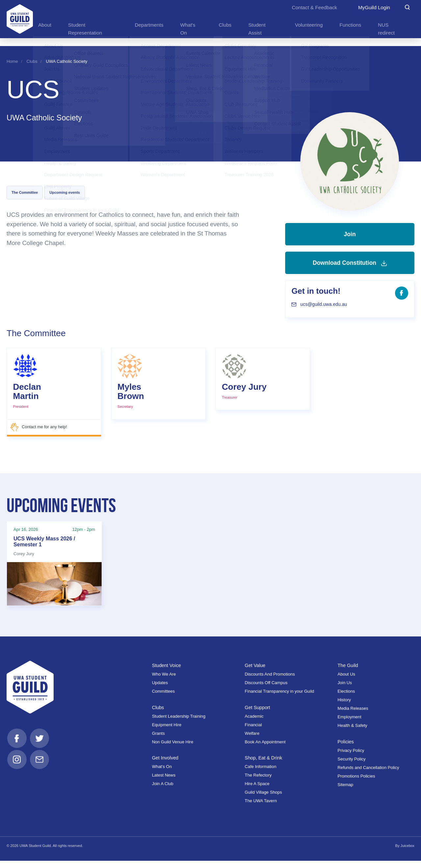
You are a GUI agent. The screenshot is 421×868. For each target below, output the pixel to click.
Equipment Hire (167, 732)
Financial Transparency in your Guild (279, 699)
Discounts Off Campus (266, 690)
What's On (162, 774)
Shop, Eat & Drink (264, 765)
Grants (158, 741)
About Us (346, 682)
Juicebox (407, 853)
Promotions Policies (356, 783)
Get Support (258, 715)
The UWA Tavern (261, 808)
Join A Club (163, 791)
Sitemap (345, 792)
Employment (349, 724)
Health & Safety (352, 733)
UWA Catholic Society (67, 61)
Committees (163, 699)
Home (12, 61)
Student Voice (167, 673)
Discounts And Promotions (270, 682)
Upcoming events (65, 192)
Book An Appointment (265, 749)
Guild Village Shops (263, 799)
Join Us (345, 690)
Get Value (255, 673)
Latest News (164, 782)
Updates (160, 690)
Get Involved (166, 765)
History (344, 707)
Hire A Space (257, 791)
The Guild (348, 673)
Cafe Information (260, 774)
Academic (254, 723)
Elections (346, 699)
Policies (346, 749)
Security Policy (351, 766)
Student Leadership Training (179, 723)
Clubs (32, 61)
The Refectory (258, 782)
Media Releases (353, 716)
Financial (253, 732)
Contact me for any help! (39, 437)
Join (350, 236)
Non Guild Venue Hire (173, 749)
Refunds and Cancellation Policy (368, 775)
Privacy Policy (351, 758)
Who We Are (164, 682)
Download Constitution (350, 270)
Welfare (252, 741)
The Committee (25, 192)
